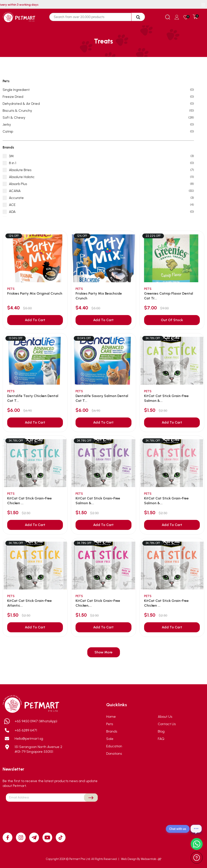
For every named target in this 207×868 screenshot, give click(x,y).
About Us (165, 717)
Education (114, 746)
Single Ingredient (98, 90)
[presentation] (52, 812)
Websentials (151, 859)
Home (111, 717)
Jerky (98, 125)
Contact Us (167, 724)
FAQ (161, 739)
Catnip (98, 132)
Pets (110, 724)
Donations (114, 754)
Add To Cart (35, 320)
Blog (161, 731)
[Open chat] (196, 829)
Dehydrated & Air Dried (98, 104)
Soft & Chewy (98, 118)
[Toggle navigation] (203, 5)
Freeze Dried (98, 97)
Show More (103, 652)
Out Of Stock (172, 320)
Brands (112, 731)
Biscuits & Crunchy (98, 111)
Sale (110, 739)
